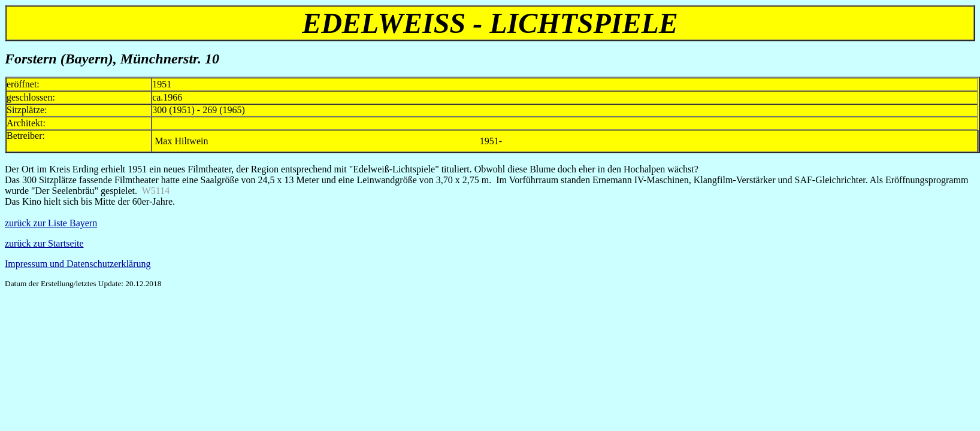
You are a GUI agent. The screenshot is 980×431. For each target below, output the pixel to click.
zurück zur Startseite (44, 243)
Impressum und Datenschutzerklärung (78, 264)
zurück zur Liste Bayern (51, 223)
